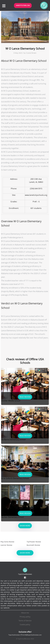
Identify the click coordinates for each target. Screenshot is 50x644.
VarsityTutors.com (23, 5)
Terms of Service (25, 621)
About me (25, 613)
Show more (25, 526)
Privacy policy (25, 617)
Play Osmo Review (7, 542)
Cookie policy (25, 624)
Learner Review (6, 545)
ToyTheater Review (34, 542)
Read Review (25, 397)
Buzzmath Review (33, 545)
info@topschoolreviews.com (33, 635)
